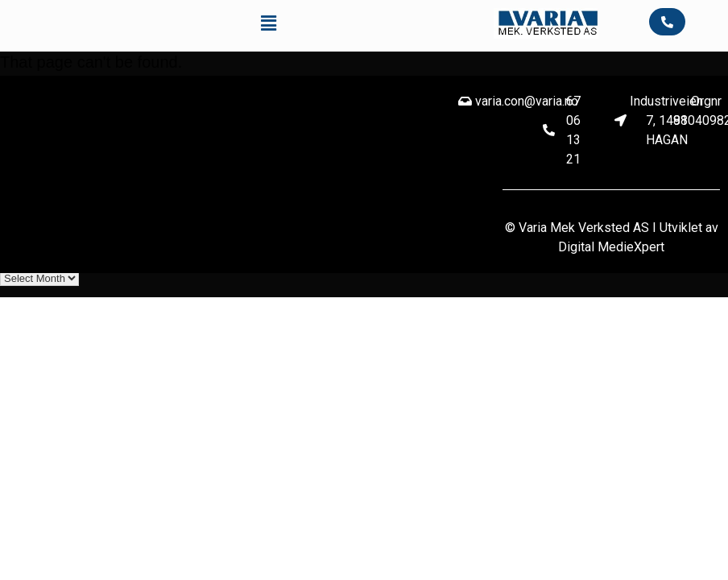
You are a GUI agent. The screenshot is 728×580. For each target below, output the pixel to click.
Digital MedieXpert (611, 247)
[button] (269, 23)
